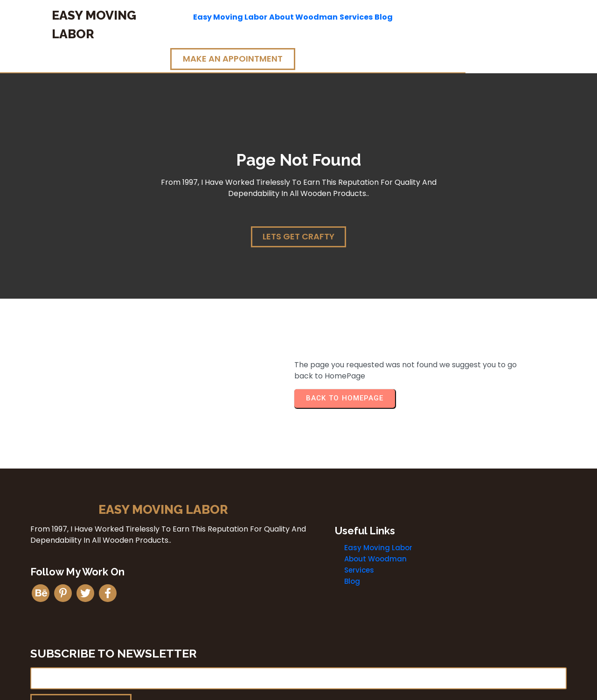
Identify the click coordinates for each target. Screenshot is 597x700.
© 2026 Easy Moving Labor (298, 689)
